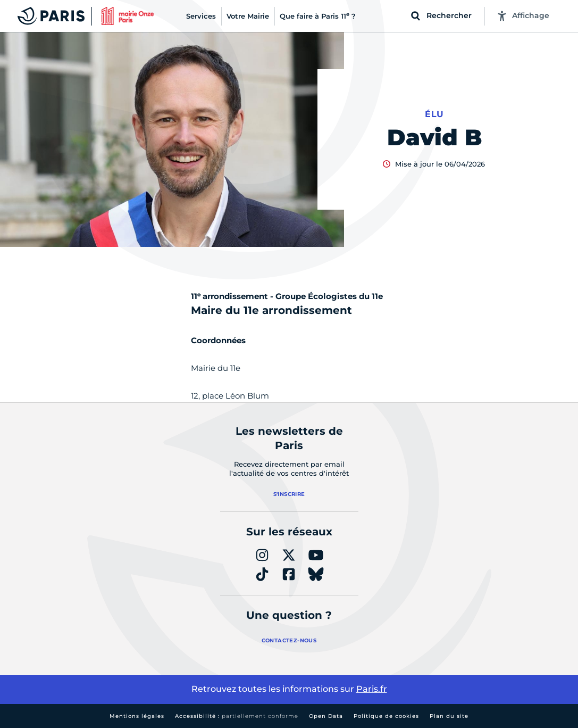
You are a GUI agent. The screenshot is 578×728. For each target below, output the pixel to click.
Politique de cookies (386, 716)
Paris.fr (372, 689)
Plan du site (449, 716)
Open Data (326, 716)
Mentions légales (137, 716)
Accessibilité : (237, 716)
